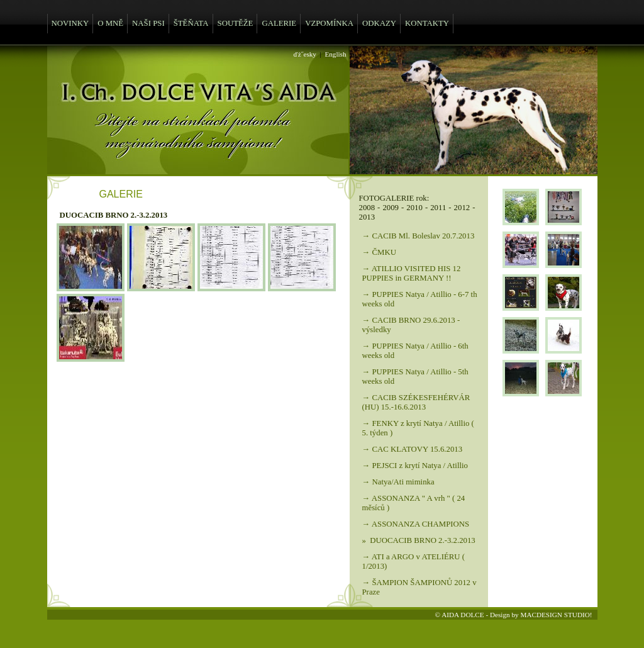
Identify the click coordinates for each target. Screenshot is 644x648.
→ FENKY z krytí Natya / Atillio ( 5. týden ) (418, 428)
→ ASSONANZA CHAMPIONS (416, 524)
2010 (414, 208)
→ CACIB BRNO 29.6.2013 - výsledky (411, 325)
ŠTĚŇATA (191, 23)
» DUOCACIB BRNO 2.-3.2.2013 (419, 540)
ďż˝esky (305, 54)
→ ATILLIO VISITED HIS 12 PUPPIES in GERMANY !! (412, 273)
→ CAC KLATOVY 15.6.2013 (413, 449)
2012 (462, 208)
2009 (391, 208)
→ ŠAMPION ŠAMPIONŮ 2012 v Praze (419, 587)
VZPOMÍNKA (329, 23)
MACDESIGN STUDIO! (556, 615)
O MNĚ (110, 23)
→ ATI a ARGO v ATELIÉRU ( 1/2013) (414, 561)
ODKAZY (379, 23)
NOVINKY (70, 23)
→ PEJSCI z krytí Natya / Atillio (415, 466)
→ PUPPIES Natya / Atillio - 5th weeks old (415, 377)
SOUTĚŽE (236, 23)
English (335, 54)
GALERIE (279, 23)
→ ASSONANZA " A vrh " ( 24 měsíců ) (414, 503)
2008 (367, 208)
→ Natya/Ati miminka (398, 482)
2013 (367, 217)
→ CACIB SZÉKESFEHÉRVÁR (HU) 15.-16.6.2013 (416, 402)
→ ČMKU (379, 252)
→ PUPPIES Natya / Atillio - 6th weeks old (415, 351)
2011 (438, 208)
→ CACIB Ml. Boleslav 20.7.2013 (419, 236)
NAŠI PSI (148, 23)
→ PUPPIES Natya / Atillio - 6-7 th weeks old (420, 299)
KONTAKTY (427, 23)
